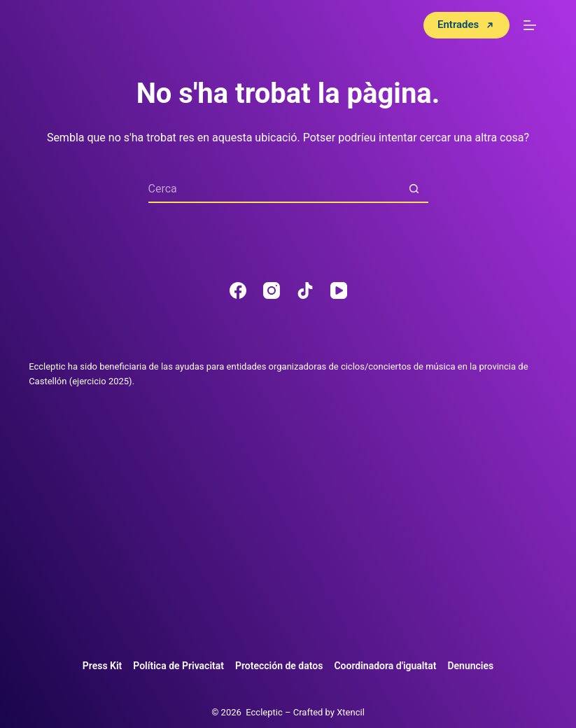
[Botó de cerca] (414, 189)
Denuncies (470, 666)
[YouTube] (339, 290)
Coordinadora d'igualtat (385, 666)
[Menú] (530, 25)
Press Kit (103, 666)
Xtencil (351, 712)
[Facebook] (238, 290)
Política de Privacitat (178, 666)
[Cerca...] (274, 189)
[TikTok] (305, 290)
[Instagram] (272, 290)
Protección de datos (279, 666)
